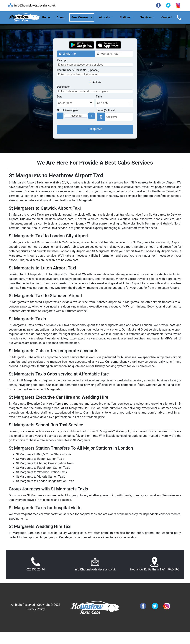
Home (46, 17)
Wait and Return (111, 54)
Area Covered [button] (81, 17)
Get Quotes (95, 141)
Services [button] (146, 17)
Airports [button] (105, 17)
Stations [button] (125, 17)
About (61, 17)
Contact (167, 17)
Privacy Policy (36, 621)
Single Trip (69, 54)
